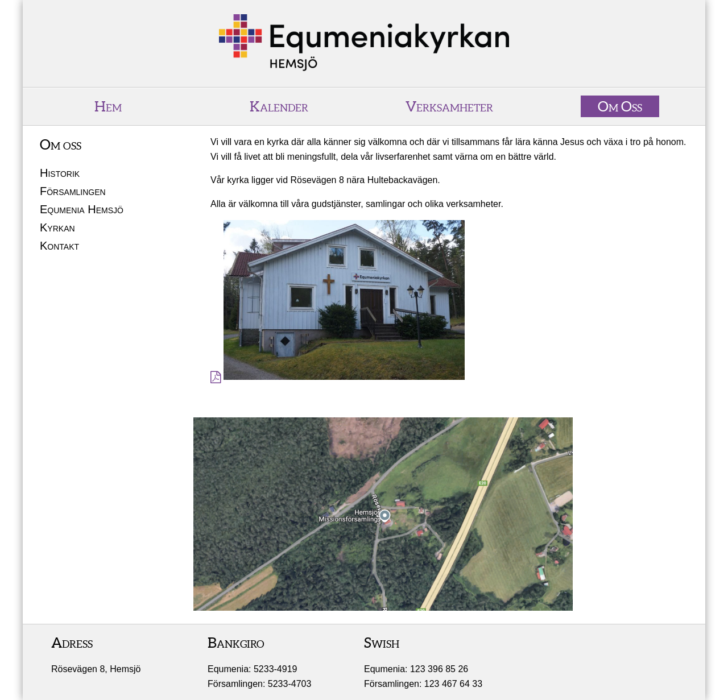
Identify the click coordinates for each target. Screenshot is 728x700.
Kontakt (59, 246)
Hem (108, 106)
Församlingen (73, 191)
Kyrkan (57, 227)
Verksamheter (449, 106)
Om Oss (620, 106)
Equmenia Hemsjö (82, 209)
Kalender (279, 106)
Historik (60, 173)
